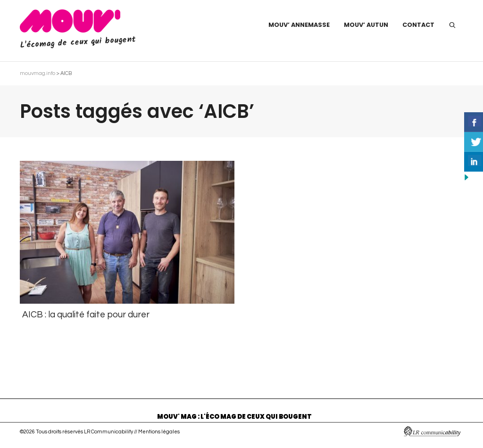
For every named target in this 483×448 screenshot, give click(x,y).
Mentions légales (159, 432)
